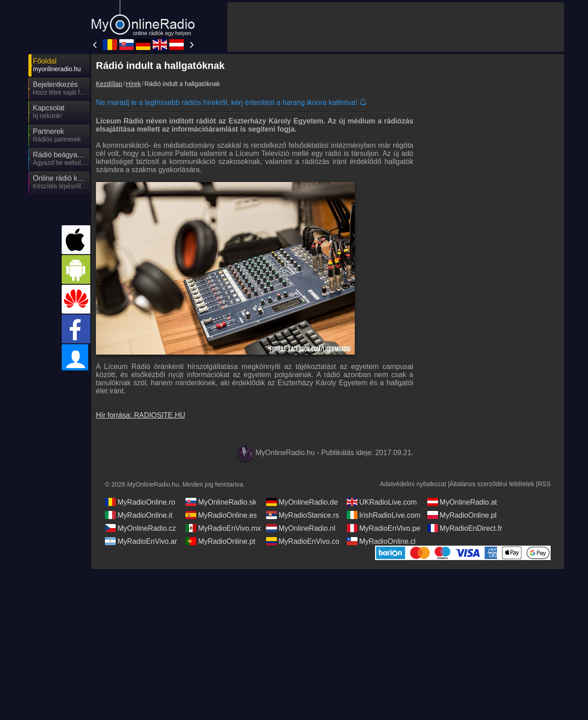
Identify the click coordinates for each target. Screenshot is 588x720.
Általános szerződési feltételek (492, 484)
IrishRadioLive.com (384, 515)
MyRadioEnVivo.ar (141, 541)
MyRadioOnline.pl (462, 515)
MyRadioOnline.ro (140, 502)
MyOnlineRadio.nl (301, 528)
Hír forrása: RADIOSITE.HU (140, 415)
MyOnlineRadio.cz (140, 528)
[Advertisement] (396, 27)
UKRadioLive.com (382, 502)
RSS (544, 484)
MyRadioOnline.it (139, 515)
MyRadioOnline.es (221, 515)
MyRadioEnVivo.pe (384, 528)
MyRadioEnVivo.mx (223, 528)
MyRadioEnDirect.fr (465, 528)
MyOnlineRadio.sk (221, 502)
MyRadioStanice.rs (303, 515)
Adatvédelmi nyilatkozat (413, 484)
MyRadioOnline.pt (220, 541)
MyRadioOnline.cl (381, 541)
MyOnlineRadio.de (302, 502)
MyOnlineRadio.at (462, 502)
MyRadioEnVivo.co (303, 541)
